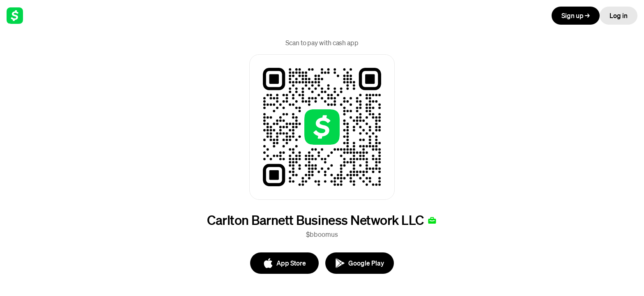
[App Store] (284, 263)
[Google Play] (360, 263)
